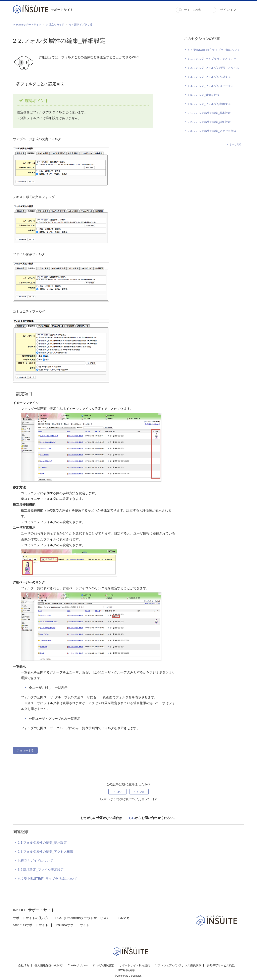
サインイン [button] (228, 10)
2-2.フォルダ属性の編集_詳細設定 (209, 122)
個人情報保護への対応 (49, 965)
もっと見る (235, 144)
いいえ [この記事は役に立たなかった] (141, 792)
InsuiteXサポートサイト (72, 925)
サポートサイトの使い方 (31, 918)
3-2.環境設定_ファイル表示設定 (41, 870)
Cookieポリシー (78, 965)
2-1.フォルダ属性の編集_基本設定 (209, 113)
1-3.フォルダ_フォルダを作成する (209, 77)
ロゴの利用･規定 (103, 965)
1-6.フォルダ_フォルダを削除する (209, 104)
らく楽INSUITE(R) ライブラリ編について (214, 50)
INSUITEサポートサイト (27, 25)
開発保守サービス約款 (221, 965)
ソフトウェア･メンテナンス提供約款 (178, 965)
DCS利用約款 (126, 970)
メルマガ (123, 918)
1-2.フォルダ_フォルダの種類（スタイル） (215, 68)
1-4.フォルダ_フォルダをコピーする (211, 86)
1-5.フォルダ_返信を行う (204, 95)
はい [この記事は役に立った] (119, 792)
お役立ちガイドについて (35, 861)
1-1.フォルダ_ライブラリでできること (212, 59)
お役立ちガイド (55, 25)
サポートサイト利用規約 (135, 965)
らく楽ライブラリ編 (81, 25)
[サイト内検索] (196, 10)
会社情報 (24, 965)
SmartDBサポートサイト (31, 925)
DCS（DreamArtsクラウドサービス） (82, 918)
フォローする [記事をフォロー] (25, 750)
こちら (130, 818)
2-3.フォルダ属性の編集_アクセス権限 (212, 131)
